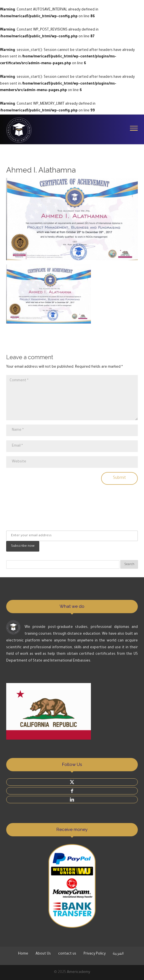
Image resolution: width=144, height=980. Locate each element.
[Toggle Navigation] (134, 128)
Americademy (78, 972)
